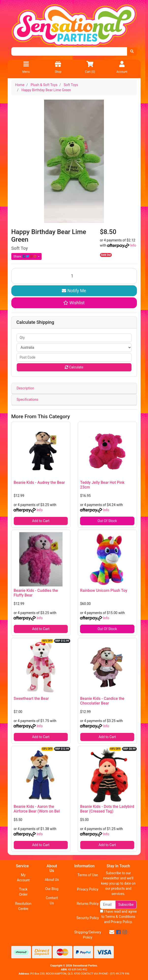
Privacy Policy (88, 889)
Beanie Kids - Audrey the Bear (39, 482)
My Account (23, 878)
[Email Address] (108, 905)
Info (133, 245)
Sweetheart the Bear (31, 699)
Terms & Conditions (120, 917)
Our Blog (52, 889)
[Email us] (112, 932)
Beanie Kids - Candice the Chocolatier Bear (102, 701)
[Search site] (132, 51)
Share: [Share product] (25, 256)
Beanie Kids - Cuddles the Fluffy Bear (36, 593)
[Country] (74, 348)
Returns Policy (88, 904)
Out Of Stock (107, 521)
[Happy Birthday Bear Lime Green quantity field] (74, 276)
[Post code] (74, 357)
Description (25, 388)
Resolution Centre (23, 906)
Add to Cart (41, 521)
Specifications (28, 399)
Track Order (23, 892)
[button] (74, 303)
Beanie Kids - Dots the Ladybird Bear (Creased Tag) (107, 809)
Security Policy (88, 918)
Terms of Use (88, 875)
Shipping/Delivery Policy (88, 935)
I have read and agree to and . (118, 917)
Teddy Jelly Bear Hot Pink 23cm (102, 485)
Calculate (74, 367)
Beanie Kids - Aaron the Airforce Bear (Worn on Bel (37, 809)
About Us (52, 880)
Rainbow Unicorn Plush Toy (104, 590)
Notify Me (74, 291)
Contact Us (52, 900)
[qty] (74, 338)
